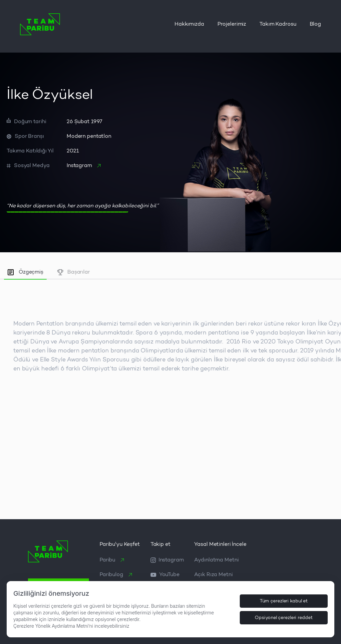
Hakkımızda (189, 24)
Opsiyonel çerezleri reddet (284, 618)
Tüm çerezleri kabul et (284, 601)
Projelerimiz (232, 24)
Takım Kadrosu (278, 24)
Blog (316, 24)
